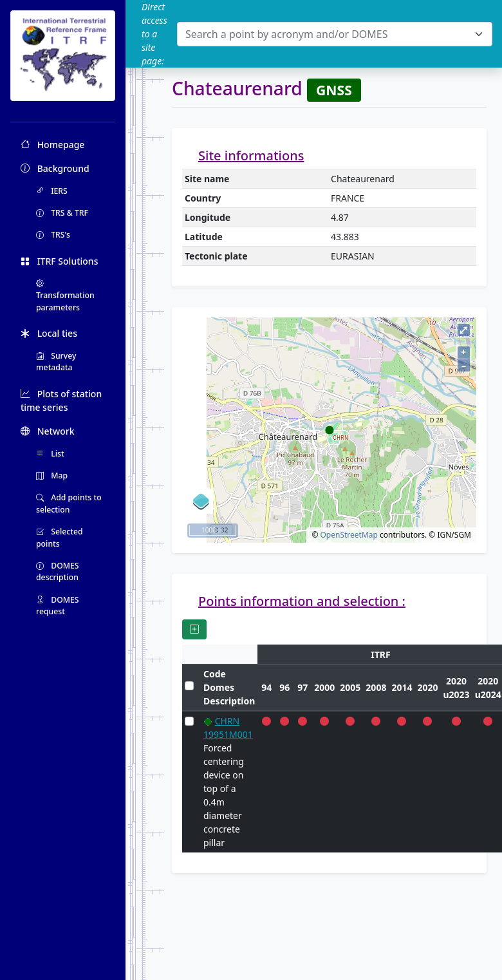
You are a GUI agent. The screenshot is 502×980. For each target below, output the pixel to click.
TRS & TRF (62, 213)
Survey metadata (56, 362)
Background (55, 168)
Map (52, 476)
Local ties (49, 333)
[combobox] (335, 34)
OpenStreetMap (349, 535)
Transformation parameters (65, 296)
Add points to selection (69, 503)
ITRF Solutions (59, 261)
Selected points (60, 537)
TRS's (53, 235)
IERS (52, 191)
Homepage (52, 145)
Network (48, 431)
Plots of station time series (61, 400)
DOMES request (58, 606)
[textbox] (327, 34)
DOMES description (58, 571)
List (50, 454)
